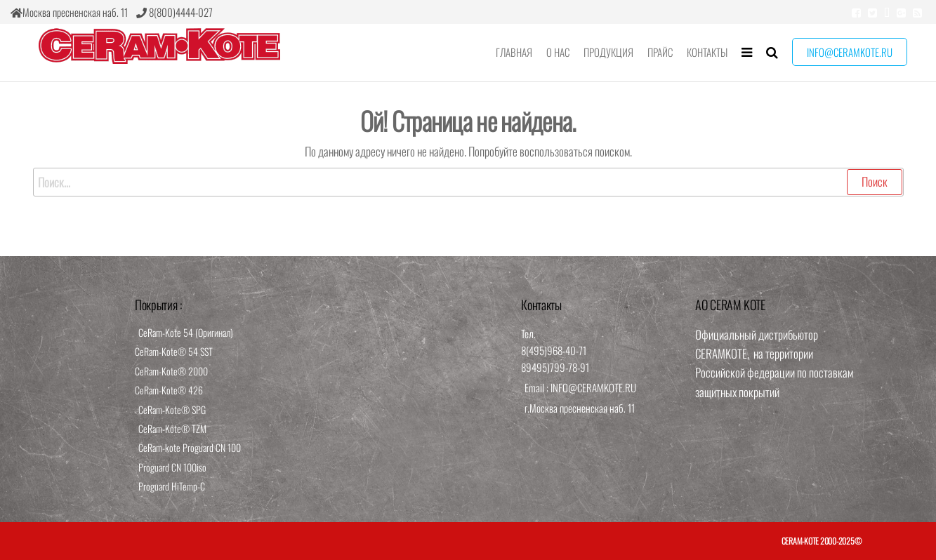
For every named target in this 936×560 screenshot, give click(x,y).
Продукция (608, 52)
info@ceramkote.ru (850, 52)
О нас (558, 52)
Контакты (707, 52)
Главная (514, 52)
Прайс (660, 52)
